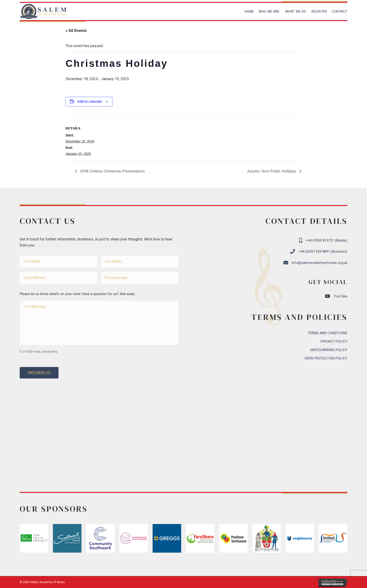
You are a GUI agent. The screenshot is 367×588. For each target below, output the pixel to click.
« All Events (76, 31)
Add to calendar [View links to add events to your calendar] (90, 101)
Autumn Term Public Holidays (272, 171)
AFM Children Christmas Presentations (112, 171)
